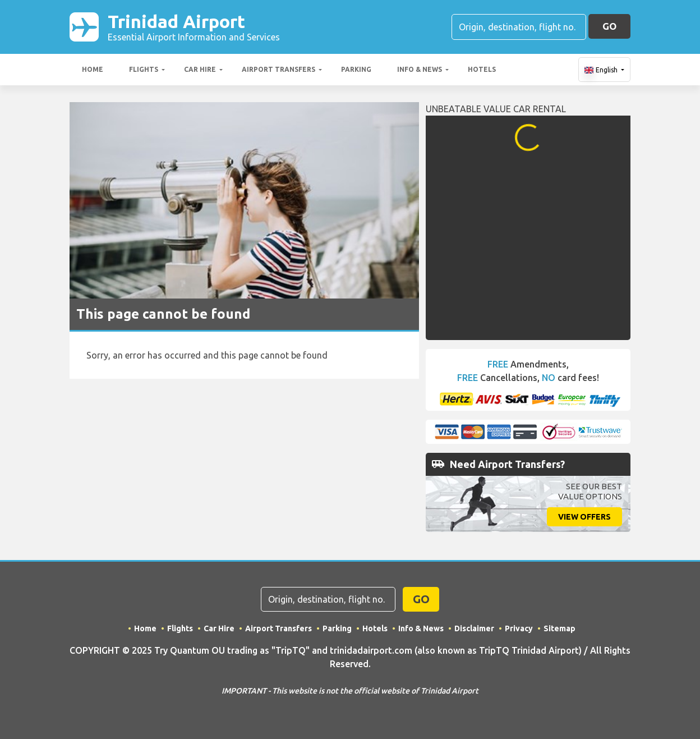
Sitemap (559, 628)
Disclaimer (474, 628)
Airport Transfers (278, 69)
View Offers (584, 517)
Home (93, 69)
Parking (356, 69)
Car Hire (200, 69)
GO (609, 26)
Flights (144, 69)
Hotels (482, 69)
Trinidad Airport (194, 27)
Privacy (519, 628)
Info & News (420, 69)
